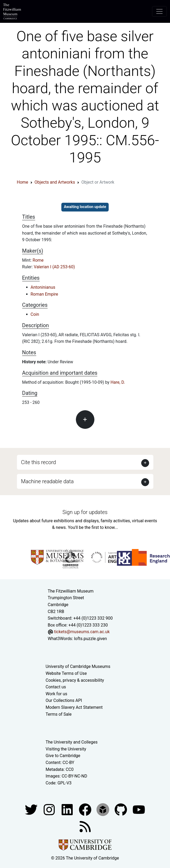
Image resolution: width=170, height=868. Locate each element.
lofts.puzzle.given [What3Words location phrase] (90, 639)
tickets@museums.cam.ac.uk (82, 632)
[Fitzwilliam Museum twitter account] (32, 809)
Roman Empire (44, 294)
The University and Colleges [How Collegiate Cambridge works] (72, 742)
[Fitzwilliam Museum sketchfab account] (103, 809)
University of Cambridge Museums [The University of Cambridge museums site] (78, 666)
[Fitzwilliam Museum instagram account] (50, 809)
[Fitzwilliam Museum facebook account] (68, 809)
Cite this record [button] (39, 462)
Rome (38, 260)
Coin (35, 314)
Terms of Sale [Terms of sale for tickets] (59, 714)
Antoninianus (43, 287)
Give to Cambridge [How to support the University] (63, 756)
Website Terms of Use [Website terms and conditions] (66, 673)
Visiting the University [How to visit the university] (66, 749)
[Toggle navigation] (159, 11)
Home (23, 182)
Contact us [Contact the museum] (56, 687)
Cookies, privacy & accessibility (75, 680)
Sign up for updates (85, 512)
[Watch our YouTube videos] (139, 809)
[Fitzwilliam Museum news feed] (85, 826)
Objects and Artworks (55, 182)
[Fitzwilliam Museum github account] (121, 809)
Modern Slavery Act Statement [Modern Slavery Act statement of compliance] (74, 707)
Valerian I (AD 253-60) (54, 267)
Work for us (57, 694)
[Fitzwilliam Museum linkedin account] (86, 809)
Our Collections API (64, 700)
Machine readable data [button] (47, 481)
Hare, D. (118, 382)
